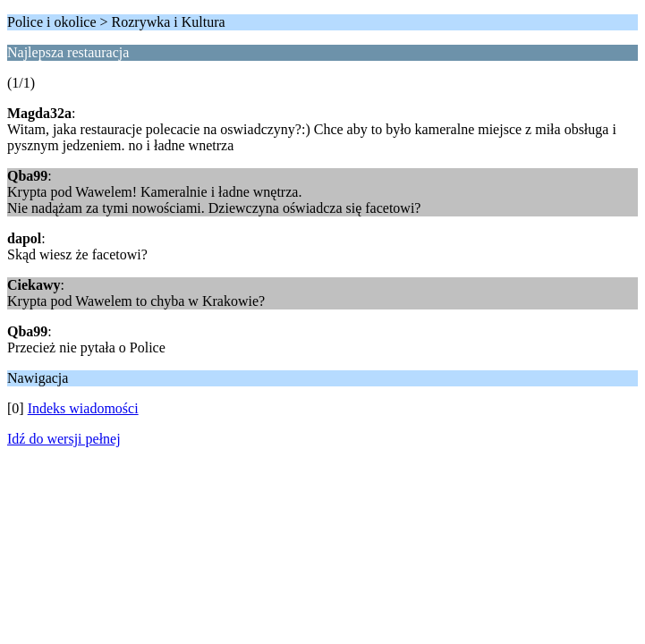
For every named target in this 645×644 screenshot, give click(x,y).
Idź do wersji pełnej (64, 439)
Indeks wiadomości (83, 408)
